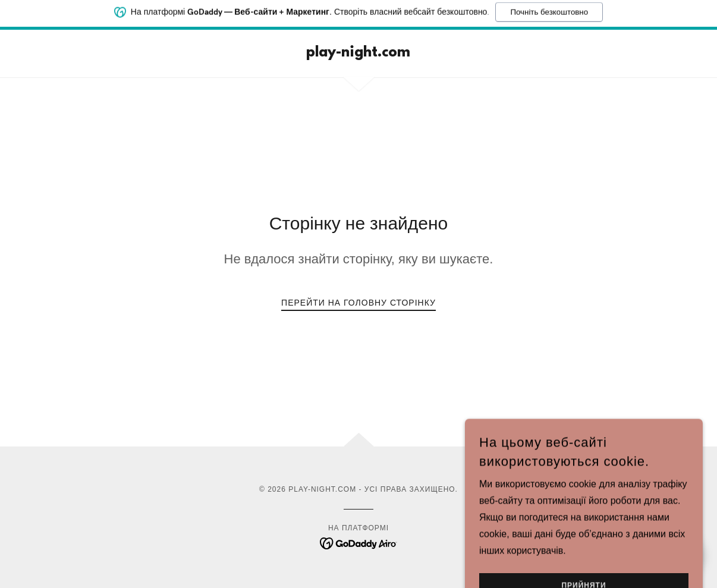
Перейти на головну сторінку (358, 303)
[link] (358, 53)
